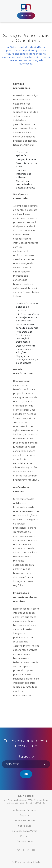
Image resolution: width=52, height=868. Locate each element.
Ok (26, 774)
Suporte (25, 815)
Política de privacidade (26, 863)
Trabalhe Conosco (25, 821)
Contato (25, 836)
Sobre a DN (25, 826)
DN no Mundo (25, 841)
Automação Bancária (25, 810)
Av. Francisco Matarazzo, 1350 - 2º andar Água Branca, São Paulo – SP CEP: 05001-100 (26, 802)
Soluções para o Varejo (25, 831)
